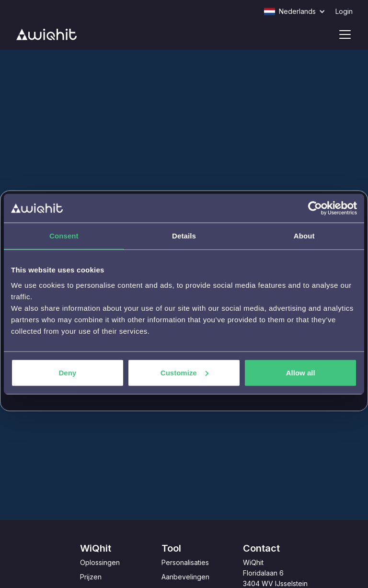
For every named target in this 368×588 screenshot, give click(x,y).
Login (344, 11)
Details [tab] (184, 236)
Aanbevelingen (185, 577)
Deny (67, 372)
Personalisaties (185, 562)
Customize (184, 372)
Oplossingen (100, 562)
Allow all (301, 372)
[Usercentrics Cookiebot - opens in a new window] (315, 208)
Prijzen (91, 577)
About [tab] (304, 236)
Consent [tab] (64, 236)
